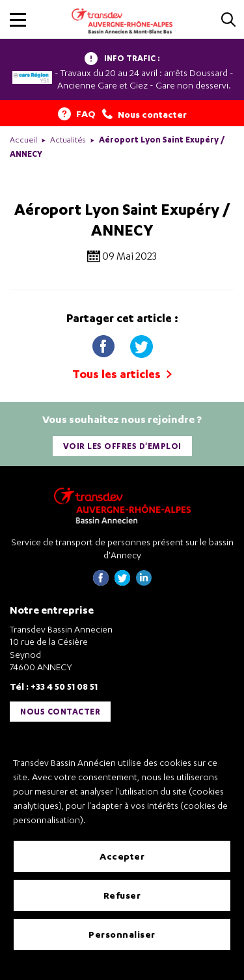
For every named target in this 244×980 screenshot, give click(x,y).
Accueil (23, 140)
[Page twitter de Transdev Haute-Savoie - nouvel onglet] (122, 582)
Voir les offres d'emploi (122, 446)
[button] (18, 20)
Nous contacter (60, 712)
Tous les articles (122, 374)
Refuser (122, 895)
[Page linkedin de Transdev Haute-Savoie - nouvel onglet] (144, 582)
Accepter (122, 856)
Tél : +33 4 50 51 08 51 (54, 686)
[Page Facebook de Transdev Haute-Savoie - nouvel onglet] (101, 582)
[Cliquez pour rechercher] (228, 20)
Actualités (68, 140)
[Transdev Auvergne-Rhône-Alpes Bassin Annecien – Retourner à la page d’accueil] (122, 505)
